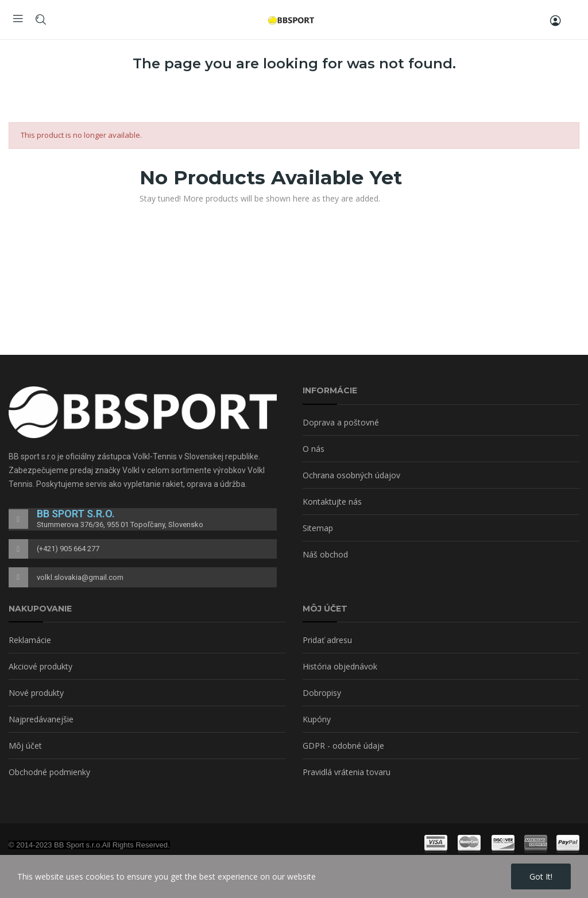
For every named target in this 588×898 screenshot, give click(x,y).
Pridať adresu (327, 640)
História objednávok (340, 666)
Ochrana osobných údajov (351, 475)
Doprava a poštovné (341, 422)
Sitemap (318, 528)
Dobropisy (322, 693)
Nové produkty (36, 693)
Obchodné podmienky (49, 772)
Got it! (541, 876)
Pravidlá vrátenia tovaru (347, 772)
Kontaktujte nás (332, 502)
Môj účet (25, 746)
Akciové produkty (40, 666)
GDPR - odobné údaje (343, 746)
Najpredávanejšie (41, 719)
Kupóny (317, 719)
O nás (314, 449)
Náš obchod (325, 554)
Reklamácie (30, 640)
